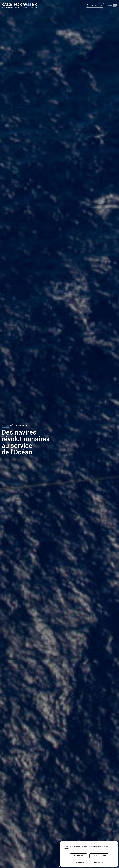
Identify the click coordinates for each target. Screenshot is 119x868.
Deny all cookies (99, 856)
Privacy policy (97, 862)
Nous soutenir (94, 5)
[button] (115, 5)
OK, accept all (78, 856)
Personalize (81, 862)
